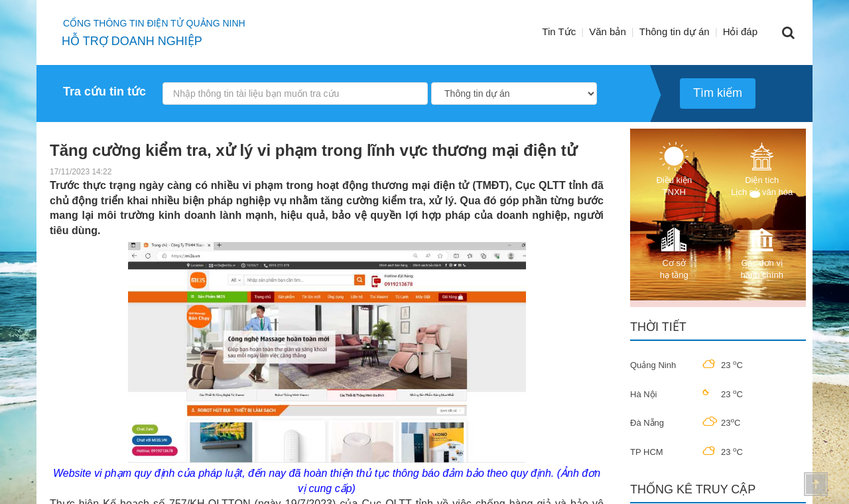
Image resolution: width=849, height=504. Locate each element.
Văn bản (608, 31)
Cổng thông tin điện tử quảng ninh (154, 23)
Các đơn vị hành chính (762, 252)
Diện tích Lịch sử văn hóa (762, 169)
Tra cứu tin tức (104, 92)
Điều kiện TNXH (674, 169)
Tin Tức (559, 31)
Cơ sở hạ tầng (674, 252)
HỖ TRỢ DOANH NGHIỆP (132, 41)
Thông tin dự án (675, 31)
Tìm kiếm (718, 93)
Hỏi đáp (740, 31)
